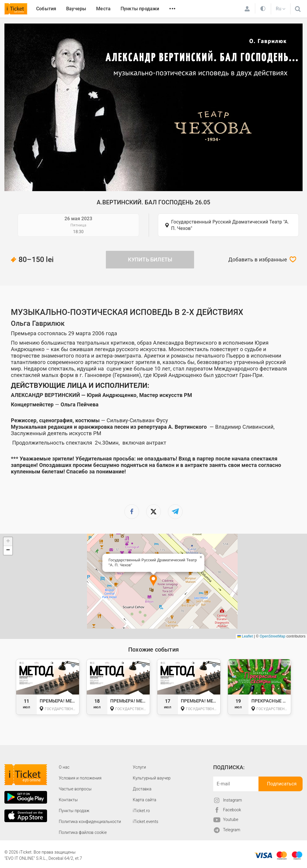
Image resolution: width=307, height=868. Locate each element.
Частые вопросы (75, 789)
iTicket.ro (141, 811)
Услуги (140, 767)
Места (103, 9)
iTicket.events (146, 822)
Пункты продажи (140, 9)
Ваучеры (76, 9)
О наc (64, 767)
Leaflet (245, 636)
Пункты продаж (74, 811)
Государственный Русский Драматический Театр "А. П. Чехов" (230, 225)
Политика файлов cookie (83, 832)
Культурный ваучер (152, 778)
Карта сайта (145, 800)
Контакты (68, 800)
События (46, 9)
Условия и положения (80, 778)
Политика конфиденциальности (90, 822)
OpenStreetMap (272, 636)
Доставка (142, 789)
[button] (153, 581)
